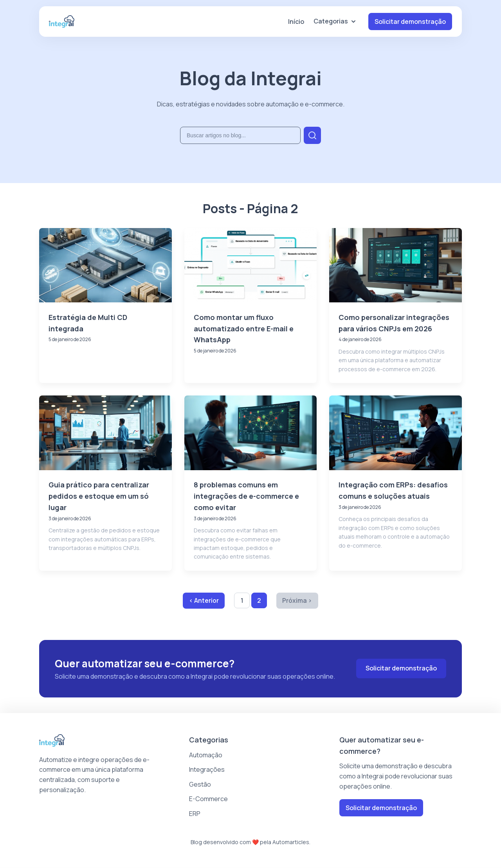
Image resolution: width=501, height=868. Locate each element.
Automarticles (291, 842)
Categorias (335, 21)
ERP (195, 814)
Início (296, 22)
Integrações (207, 770)
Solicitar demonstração (410, 22)
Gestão (200, 785)
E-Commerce (208, 799)
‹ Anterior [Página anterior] (204, 600)
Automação (206, 755)
